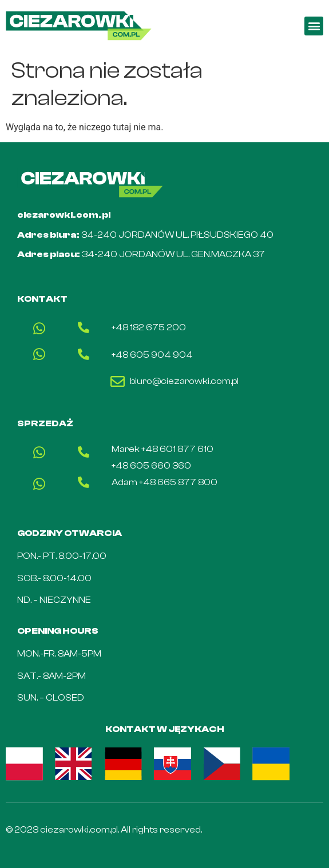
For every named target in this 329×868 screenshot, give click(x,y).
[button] (314, 26)
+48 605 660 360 (151, 466)
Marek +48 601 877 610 (162, 449)
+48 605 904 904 (152, 355)
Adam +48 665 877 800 (165, 482)
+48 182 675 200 (149, 327)
